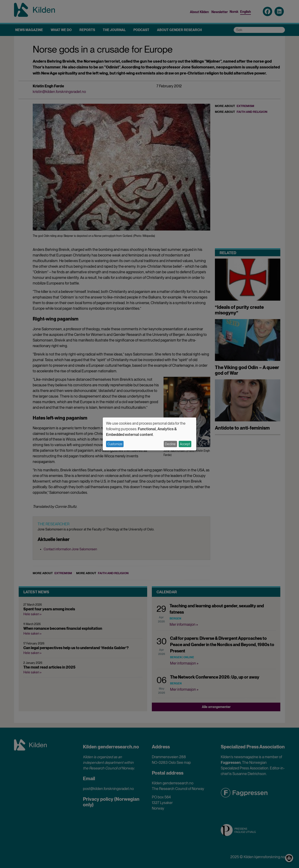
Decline (170, 444)
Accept (185, 444)
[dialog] (149, 434)
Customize (115, 444)
